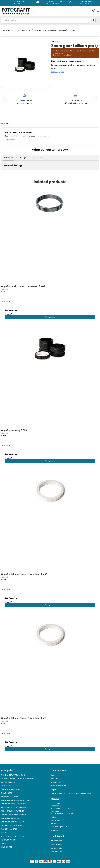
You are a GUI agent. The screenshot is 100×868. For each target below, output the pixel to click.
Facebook (57, 841)
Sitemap (55, 831)
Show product (50, 317)
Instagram (58, 844)
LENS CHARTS (58, 72)
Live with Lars (57, 852)
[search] (46, 21)
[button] (2, 172)
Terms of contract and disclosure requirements (71, 793)
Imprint (54, 790)
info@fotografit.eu (59, 827)
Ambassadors (57, 848)
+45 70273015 (57, 820)
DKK (34, 12)
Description (6, 123)
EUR (34, 10)
